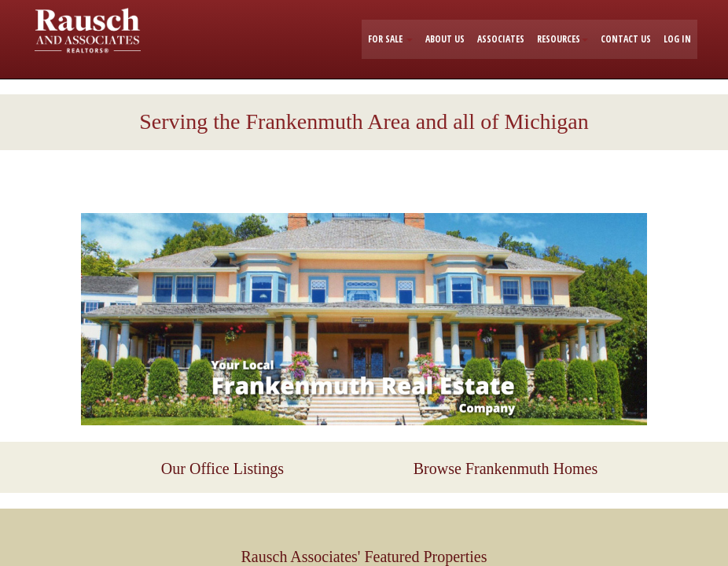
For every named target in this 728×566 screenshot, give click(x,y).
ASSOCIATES (501, 39)
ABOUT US (445, 39)
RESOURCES (563, 39)
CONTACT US (626, 39)
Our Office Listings (222, 469)
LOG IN (677, 39)
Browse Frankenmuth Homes (506, 469)
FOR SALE (390, 39)
